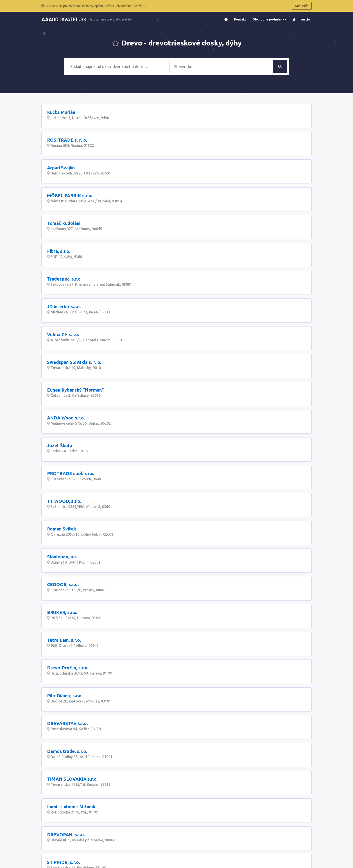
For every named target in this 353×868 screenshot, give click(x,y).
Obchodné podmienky (269, 19)
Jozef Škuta (60, 445)
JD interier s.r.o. (64, 307)
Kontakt (240, 19)
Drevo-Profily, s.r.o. (68, 668)
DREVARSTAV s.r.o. (67, 723)
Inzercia (301, 19)
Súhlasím (302, 6)
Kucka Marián (61, 112)
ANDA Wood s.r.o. (66, 418)
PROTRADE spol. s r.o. (71, 473)
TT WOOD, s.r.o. (64, 501)
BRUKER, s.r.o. (62, 612)
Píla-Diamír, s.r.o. (65, 696)
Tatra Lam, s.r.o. (64, 640)
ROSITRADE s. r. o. (67, 140)
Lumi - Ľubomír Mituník (71, 807)
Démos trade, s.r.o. (67, 751)
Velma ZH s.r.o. (63, 334)
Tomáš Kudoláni (64, 223)
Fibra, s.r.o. (59, 251)
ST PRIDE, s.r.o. (63, 862)
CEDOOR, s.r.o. (63, 584)
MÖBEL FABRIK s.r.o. (70, 196)
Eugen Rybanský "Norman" (75, 390)
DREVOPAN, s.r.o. (66, 835)
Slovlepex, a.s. (62, 557)
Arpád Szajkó (61, 168)
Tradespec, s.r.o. (64, 279)
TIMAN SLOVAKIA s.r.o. (72, 779)
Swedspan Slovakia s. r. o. (74, 362)
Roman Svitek (62, 529)
